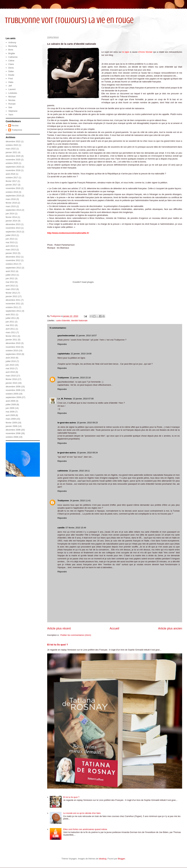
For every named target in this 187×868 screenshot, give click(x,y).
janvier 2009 (11, 426)
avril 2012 (10, 286)
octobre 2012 (12, 264)
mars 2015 (11, 206)
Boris (11, 50)
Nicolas (12, 100)
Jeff (10, 86)
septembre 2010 (13, 354)
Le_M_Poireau (65, 399)
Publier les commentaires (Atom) (76, 635)
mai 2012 (10, 282)
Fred (10, 79)
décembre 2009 (13, 387)
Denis (11, 68)
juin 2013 (10, 239)
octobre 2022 (12, 145)
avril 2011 (10, 329)
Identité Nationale (79, 321)
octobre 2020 (12, 163)
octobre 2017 (12, 177)
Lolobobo (13, 93)
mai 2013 (10, 242)
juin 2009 (10, 408)
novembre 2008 (13, 433)
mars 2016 (11, 199)
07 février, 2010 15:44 (76, 528)
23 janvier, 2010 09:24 (87, 453)
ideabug (103, 859)
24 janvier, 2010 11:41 (80, 501)
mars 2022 (11, 149)
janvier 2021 (11, 152)
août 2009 (10, 401)
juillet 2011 (11, 318)
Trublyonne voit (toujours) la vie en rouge (69, 20)
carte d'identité (63, 321)
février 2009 (11, 423)
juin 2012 (10, 278)
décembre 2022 (13, 141)
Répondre (62, 344)
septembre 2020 (13, 167)
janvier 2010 (11, 383)
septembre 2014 (13, 210)
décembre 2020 (13, 156)
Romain (12, 104)
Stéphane (13, 111)
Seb (10, 107)
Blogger (121, 859)
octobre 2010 (12, 351)
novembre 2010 (13, 347)
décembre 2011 (13, 300)
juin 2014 (10, 214)
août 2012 (10, 271)
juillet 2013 (11, 235)
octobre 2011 (12, 307)
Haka (11, 82)
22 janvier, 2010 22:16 (80, 378)
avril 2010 (10, 372)
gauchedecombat (66, 336)
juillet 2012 (11, 275)
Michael (12, 97)
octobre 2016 (12, 192)
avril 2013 (10, 246)
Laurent (12, 89)
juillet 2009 (11, 404)
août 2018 (10, 174)
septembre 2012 (13, 268)
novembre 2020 (13, 160)
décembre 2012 (13, 257)
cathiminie (63, 471)
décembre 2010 (13, 343)
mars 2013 (11, 250)
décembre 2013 (13, 224)
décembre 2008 (13, 430)
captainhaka (64, 354)
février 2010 (11, 379)
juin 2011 (10, 322)
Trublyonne (63, 378)
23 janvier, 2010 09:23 (87, 423)
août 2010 (10, 358)
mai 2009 (10, 412)
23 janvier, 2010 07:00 (83, 399)
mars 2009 (11, 419)
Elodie (11, 75)
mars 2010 (11, 376)
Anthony (12, 42)
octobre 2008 (12, 437)
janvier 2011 (11, 340)
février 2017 (11, 181)
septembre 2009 (13, 397)
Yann (11, 115)
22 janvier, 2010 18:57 (86, 336)
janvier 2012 (11, 296)
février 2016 (11, 203)
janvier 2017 (11, 185)
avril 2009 (10, 415)
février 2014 (11, 217)
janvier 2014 (11, 221)
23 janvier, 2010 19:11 (79, 471)
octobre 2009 (12, 394)
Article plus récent (59, 628)
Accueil (114, 628)
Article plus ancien (170, 628)
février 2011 (11, 336)
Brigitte (12, 53)
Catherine (13, 57)
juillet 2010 (11, 361)
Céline (11, 61)
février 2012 (11, 293)
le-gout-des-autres (67, 423)
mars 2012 (11, 289)
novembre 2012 (13, 260)
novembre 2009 (13, 390)
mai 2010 (10, 368)
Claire (11, 64)
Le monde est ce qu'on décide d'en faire (82, 813)
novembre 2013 (13, 228)
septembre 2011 (13, 311)
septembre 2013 (13, 232)
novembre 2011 (13, 304)
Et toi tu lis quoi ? (58, 645)
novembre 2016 (13, 188)
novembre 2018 (13, 170)
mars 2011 (11, 332)
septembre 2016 (13, 196)
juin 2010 (10, 365)
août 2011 (10, 314)
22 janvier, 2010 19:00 (81, 354)
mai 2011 (10, 325)
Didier (11, 71)
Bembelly (13, 46)
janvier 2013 (11, 253)
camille (61, 528)
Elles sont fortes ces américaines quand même (85, 829)
